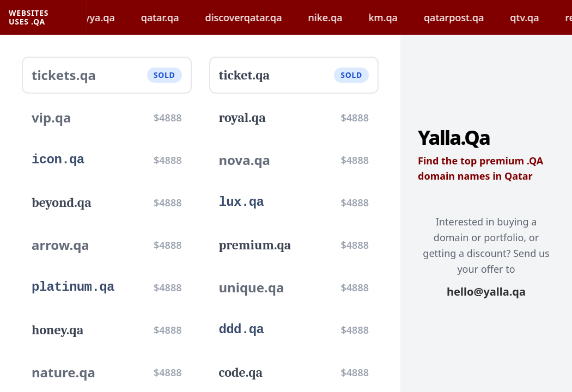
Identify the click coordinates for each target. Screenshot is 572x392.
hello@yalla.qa (486, 292)
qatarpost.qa (464, 17)
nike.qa (335, 17)
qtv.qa (534, 17)
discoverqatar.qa (254, 17)
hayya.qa (104, 17)
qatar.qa (170, 17)
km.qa (393, 17)
